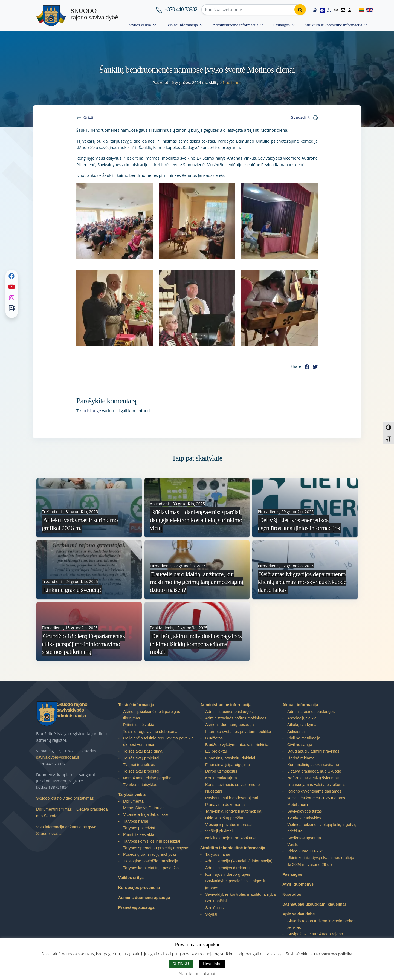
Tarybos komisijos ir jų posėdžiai (152, 841)
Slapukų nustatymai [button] (197, 973)
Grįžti (88, 117)
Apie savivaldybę (299, 914)
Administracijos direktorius (228, 868)
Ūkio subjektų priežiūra (225, 818)
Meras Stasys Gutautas (144, 808)
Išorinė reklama (301, 758)
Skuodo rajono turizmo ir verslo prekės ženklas (321, 924)
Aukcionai (296, 732)
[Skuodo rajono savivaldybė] (51, 16)
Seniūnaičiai (216, 901)
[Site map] (329, 9)
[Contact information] (343, 9)
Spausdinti (301, 117)
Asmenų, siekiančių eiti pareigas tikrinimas (152, 715)
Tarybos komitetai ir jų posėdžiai (151, 868)
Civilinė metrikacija (304, 738)
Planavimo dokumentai (225, 805)
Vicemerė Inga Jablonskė (145, 814)
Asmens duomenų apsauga (144, 898)
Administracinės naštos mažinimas (236, 718)
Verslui (293, 845)
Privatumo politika (334, 954)
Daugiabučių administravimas (313, 751)
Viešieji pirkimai (219, 831)
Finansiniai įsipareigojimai (228, 765)
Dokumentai (134, 801)
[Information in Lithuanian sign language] (315, 9)
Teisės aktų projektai (141, 758)
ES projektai (216, 751)
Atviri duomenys (298, 884)
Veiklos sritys (131, 878)
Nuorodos (292, 894)
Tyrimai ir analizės (139, 765)
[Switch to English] (369, 9)
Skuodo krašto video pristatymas (65, 798)
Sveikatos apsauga (304, 838)
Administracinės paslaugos (229, 712)
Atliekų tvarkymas (303, 725)
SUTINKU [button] (181, 964)
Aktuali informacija (300, 705)
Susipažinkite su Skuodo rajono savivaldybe (315, 937)
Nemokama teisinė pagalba (147, 778)
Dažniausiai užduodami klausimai (314, 904)
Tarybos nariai (136, 821)
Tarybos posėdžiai (139, 828)
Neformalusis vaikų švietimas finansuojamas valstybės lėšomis (316, 781)
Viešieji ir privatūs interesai (229, 825)
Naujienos (232, 82)
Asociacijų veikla (302, 718)
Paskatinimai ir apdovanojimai (232, 798)
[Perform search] (300, 10)
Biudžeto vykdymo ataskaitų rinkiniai (237, 745)
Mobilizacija (298, 805)
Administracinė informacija (235, 25)
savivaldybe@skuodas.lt (58, 757)
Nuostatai (214, 791)
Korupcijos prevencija (139, 888)
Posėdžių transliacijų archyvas (150, 854)
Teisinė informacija (182, 25)
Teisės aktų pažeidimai (143, 751)
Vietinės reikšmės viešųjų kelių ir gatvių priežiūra (322, 828)
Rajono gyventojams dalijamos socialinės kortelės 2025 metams (316, 794)
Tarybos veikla (139, 25)
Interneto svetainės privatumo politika (238, 732)
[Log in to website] (350, 9)
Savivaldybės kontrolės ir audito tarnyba (241, 894)
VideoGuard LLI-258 (305, 851)
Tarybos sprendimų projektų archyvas (156, 848)
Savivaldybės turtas (305, 811)
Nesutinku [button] (212, 964)
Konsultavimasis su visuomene (232, 785)
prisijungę (92, 410)
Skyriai (211, 914)
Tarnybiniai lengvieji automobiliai (234, 811)
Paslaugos (281, 25)
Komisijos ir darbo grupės (228, 874)
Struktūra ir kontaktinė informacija (333, 25)
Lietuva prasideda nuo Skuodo (314, 771)
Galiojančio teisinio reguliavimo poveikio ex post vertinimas (158, 741)
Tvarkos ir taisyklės (140, 785)
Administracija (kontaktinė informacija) (239, 861)
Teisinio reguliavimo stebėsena (150, 732)
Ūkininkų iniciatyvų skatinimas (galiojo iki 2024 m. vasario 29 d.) (321, 861)
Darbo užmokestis (221, 771)
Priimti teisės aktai (139, 725)
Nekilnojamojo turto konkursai (231, 838)
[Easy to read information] (322, 9)
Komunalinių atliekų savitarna (313, 765)
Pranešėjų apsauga (136, 907)
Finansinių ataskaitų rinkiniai (230, 758)
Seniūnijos (214, 908)
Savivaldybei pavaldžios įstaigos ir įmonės (235, 884)
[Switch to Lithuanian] (359, 9)
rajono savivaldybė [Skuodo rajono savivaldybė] (94, 14)
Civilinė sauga (300, 745)
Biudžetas (214, 738)
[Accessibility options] (336, 10)
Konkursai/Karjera (221, 778)
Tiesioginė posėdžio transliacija (151, 861)
